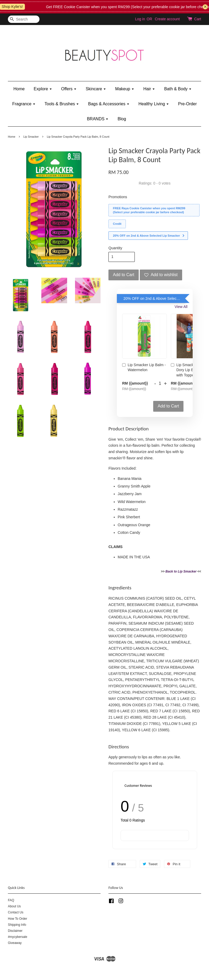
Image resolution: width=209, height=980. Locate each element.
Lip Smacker (31, 137)
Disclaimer (15, 931)
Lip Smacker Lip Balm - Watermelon (144, 367)
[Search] (24, 19)
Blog (122, 119)
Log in (140, 19)
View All (181, 307)
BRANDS (98, 119)
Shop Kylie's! (17, 7)
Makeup (125, 89)
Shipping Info (17, 925)
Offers (69, 89)
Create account (167, 19)
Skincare (96, 89)
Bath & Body (178, 89)
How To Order (18, 919)
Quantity (115, 248)
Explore (43, 89)
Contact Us (16, 912)
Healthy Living (154, 104)
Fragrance (24, 104)
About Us (14, 906)
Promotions (118, 197)
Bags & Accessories (109, 104)
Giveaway (15, 943)
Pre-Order (187, 104)
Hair (149, 89)
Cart (198, 19)
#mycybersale (18, 937)
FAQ (11, 900)
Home (19, 89)
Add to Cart (168, 406)
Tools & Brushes (62, 104)
